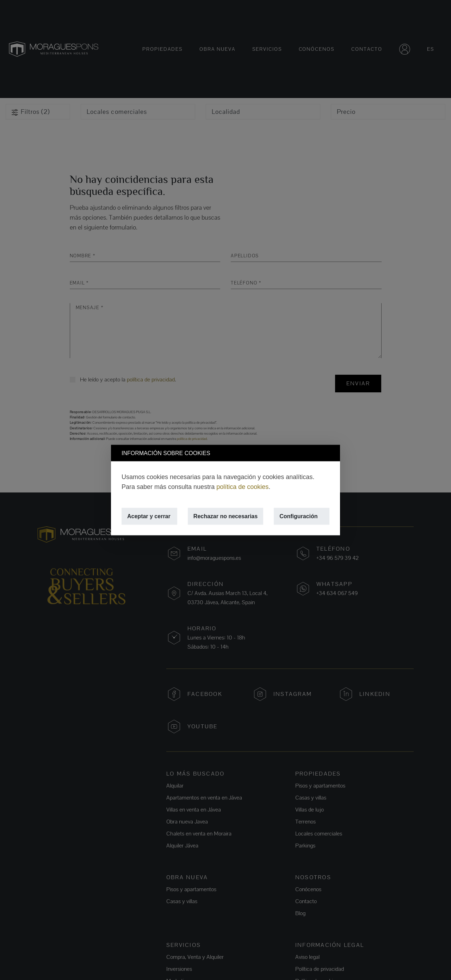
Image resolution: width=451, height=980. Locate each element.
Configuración (298, 516)
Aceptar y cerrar (149, 516)
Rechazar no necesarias (225, 516)
